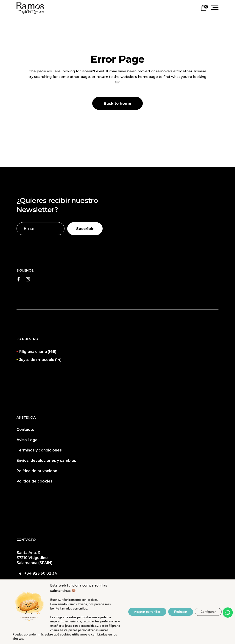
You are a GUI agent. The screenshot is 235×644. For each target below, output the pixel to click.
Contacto (25, 430)
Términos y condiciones (39, 450)
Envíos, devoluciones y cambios (46, 461)
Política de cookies (35, 481)
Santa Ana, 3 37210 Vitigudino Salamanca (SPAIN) (34, 558)
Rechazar (177, 610)
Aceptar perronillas (140, 610)
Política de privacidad (37, 471)
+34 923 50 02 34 (41, 573)
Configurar (207, 610)
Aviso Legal (27, 440)
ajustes (27, 639)
